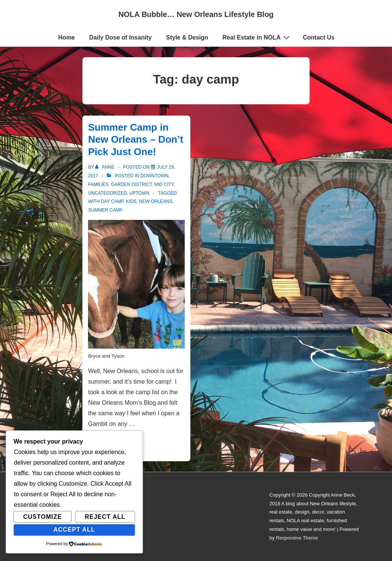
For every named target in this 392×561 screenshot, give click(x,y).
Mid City (164, 184)
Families (98, 184)
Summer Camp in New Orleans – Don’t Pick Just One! (136, 139)
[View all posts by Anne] (105, 167)
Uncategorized (107, 193)
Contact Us (319, 37)
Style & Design (187, 37)
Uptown (139, 193)
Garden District (131, 184)
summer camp (105, 210)
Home (67, 37)
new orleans (156, 201)
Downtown (154, 176)
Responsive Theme (297, 538)
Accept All (74, 530)
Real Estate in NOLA (257, 37)
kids (131, 201)
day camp (112, 201)
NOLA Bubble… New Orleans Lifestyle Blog (196, 14)
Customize (42, 517)
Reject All (105, 517)
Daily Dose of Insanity (120, 37)
